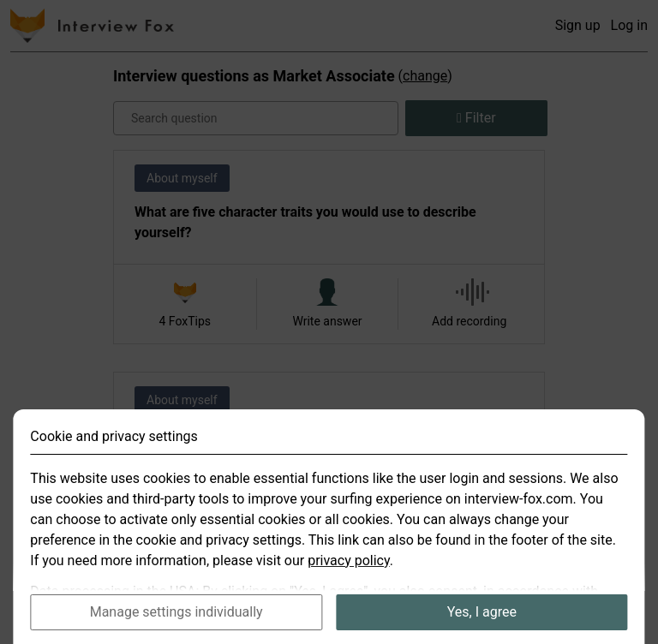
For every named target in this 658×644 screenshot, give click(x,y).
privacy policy (349, 578)
